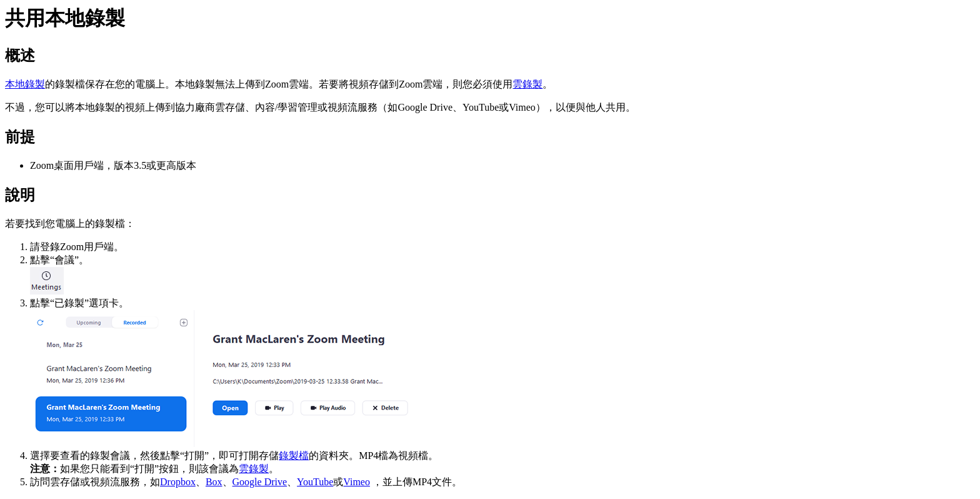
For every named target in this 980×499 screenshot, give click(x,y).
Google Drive (260, 482)
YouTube (315, 482)
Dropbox (178, 482)
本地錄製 (25, 84)
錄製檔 (294, 456)
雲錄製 (527, 84)
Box (214, 482)
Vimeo (357, 482)
